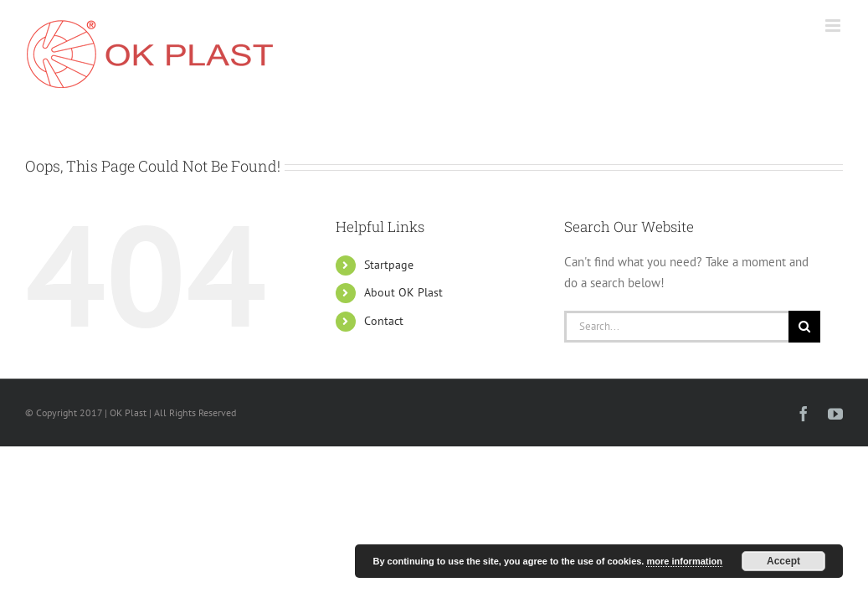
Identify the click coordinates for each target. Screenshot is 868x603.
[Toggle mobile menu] (834, 26)
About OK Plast (403, 292)
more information (684, 561)
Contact (384, 321)
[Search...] (676, 327)
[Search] (804, 327)
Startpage (389, 265)
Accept (783, 561)
